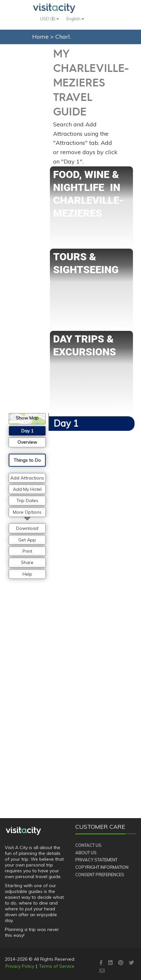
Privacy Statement (96, 860)
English (75, 19)
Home (40, 37)
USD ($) (50, 19)
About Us (86, 853)
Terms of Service (57, 966)
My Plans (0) (95, 49)
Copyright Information (102, 867)
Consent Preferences (100, 875)
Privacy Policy (20, 966)
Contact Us (88, 845)
